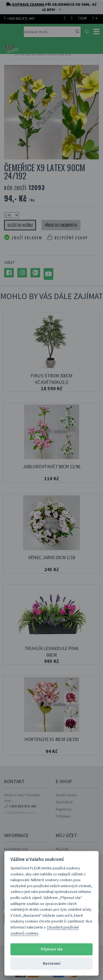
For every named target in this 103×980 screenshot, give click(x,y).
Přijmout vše (52, 949)
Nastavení (52, 963)
